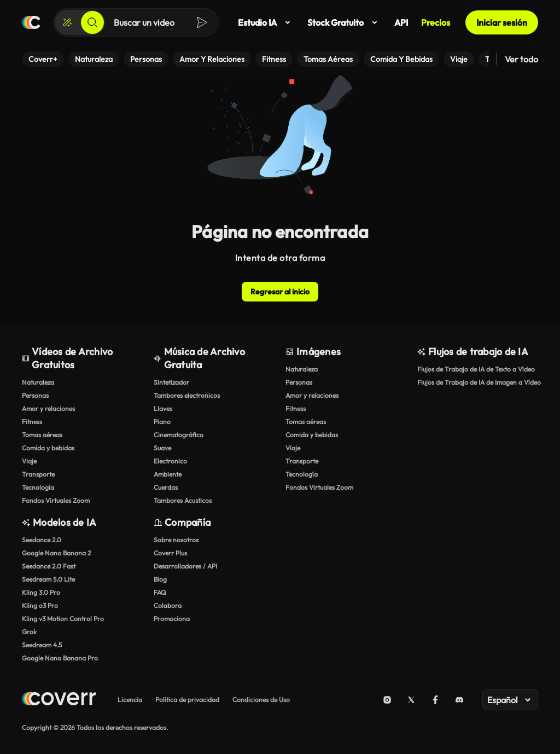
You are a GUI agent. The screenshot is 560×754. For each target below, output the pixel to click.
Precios (436, 22)
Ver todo (521, 59)
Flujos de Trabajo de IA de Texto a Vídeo (476, 369)
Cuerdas (166, 487)
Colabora (168, 605)
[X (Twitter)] (411, 700)
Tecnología (38, 487)
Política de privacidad (187, 700)
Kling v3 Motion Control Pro (63, 619)
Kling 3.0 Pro (41, 592)
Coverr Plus (170, 553)
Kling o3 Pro (40, 605)
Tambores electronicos (187, 395)
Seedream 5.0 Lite (48, 579)
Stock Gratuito (344, 22)
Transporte (38, 474)
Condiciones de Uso (261, 700)
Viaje (29, 461)
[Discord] (459, 700)
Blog (160, 579)
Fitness (32, 422)
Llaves (163, 408)
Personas (35, 395)
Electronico (170, 461)
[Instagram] (387, 700)
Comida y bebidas (48, 448)
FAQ (160, 592)
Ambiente (168, 474)
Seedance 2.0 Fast (49, 566)
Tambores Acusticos (183, 500)
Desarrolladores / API (185, 566)
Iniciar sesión (502, 22)
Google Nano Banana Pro (60, 658)
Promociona (172, 619)
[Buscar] (92, 22)
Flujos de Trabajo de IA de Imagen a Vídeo (478, 382)
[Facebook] (435, 700)
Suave (162, 448)
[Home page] (59, 700)
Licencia (130, 700)
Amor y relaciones (48, 408)
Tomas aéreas (42, 435)
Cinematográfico (179, 435)
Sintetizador (171, 382)
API (401, 22)
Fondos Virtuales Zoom (56, 500)
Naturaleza (38, 382)
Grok (29, 632)
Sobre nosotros (176, 540)
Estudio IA (266, 22)
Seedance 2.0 (42, 540)
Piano (162, 422)
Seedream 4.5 (42, 645)
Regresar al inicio (280, 292)
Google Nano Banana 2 (56, 553)
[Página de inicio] (31, 22)
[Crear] (67, 22)
